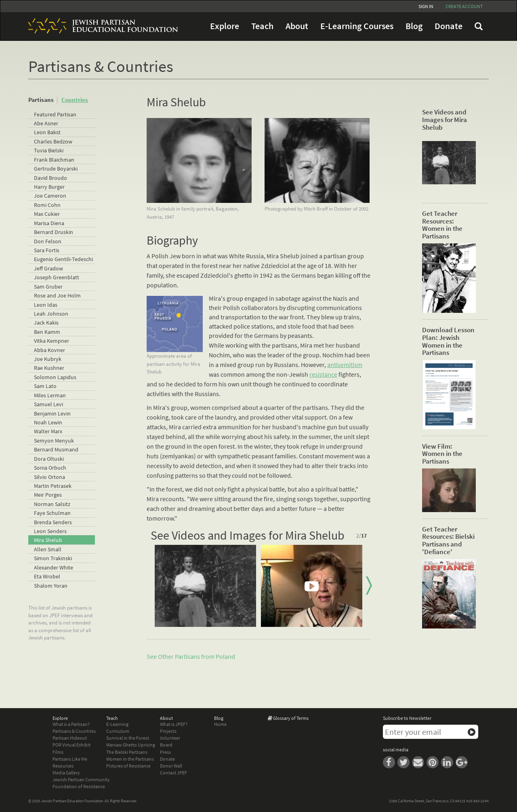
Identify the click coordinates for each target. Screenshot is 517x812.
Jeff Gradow (48, 268)
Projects (168, 731)
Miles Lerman (50, 395)
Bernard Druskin (54, 232)
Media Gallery (66, 773)
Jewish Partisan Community (81, 779)
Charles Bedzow (53, 141)
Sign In (426, 6)
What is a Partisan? (71, 724)
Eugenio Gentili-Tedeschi (63, 259)
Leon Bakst (47, 132)
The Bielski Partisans (127, 752)
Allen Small (48, 549)
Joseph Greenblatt (57, 277)
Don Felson (48, 241)
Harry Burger (49, 187)
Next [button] (369, 586)
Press (165, 752)
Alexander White (54, 567)
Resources (63, 766)
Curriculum (118, 731)
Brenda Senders (53, 522)
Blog (414, 26)
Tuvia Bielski (49, 150)
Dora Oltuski (49, 459)
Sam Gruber (48, 287)
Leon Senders (50, 531)
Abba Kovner (49, 350)
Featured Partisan (55, 114)
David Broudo (50, 178)
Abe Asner (46, 123)
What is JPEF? (174, 724)
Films (58, 752)
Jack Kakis (46, 323)
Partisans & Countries (74, 731)
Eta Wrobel (47, 576)
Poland (225, 656)
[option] (205, 586)
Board (166, 745)
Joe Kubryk (48, 359)
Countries (75, 100)
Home (220, 724)
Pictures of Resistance (128, 766)
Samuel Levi (48, 404)
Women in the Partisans (130, 759)
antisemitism (345, 365)
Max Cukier (47, 214)
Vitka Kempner (51, 341)
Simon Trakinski (53, 558)
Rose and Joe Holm (57, 295)
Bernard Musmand (56, 449)
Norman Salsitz (52, 504)
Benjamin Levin (52, 413)
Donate (449, 26)
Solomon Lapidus (55, 377)
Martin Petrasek (53, 486)
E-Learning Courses (357, 26)
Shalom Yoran (51, 586)
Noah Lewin (48, 422)
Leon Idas (46, 305)
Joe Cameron (50, 196)
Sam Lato (45, 386)
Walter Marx (48, 431)
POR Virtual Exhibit (71, 745)
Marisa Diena (49, 223)
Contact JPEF (173, 773)
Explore (225, 26)
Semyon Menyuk (54, 441)
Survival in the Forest (128, 738)
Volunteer (170, 738)
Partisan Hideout (70, 738)
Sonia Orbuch (50, 468)
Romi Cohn (47, 205)
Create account (464, 6)
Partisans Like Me (70, 759)
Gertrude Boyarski (56, 169)
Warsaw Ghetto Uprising (131, 745)
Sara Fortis (47, 250)
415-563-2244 (477, 801)
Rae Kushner (49, 368)
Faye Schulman (52, 513)
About (297, 26)
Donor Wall (171, 766)
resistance (323, 374)
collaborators (260, 308)
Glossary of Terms (291, 718)
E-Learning (117, 724)
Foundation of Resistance (79, 786)
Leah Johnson (51, 314)
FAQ (479, 26)
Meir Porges (48, 495)
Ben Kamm (47, 332)
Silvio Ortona (49, 477)
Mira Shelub (48, 540)
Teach (262, 26)
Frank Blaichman (54, 160)
